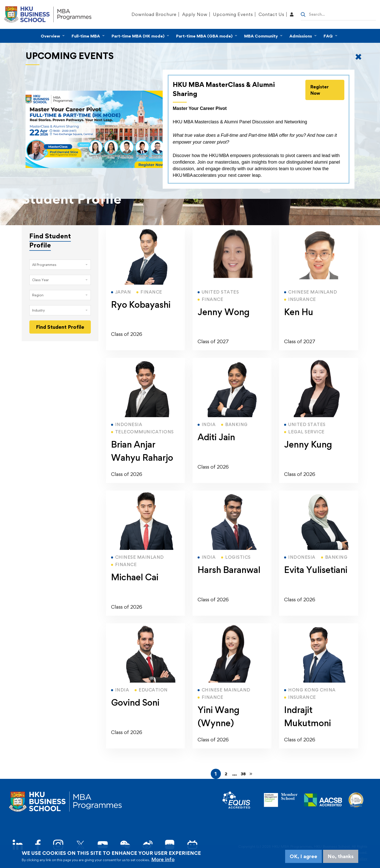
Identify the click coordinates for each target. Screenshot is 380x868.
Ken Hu (299, 312)
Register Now (320, 90)
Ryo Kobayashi (141, 305)
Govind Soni (135, 702)
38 (243, 774)
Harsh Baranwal (229, 570)
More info (163, 859)
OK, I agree (303, 856)
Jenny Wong (224, 312)
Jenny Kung (308, 444)
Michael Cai (135, 577)
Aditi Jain (216, 437)
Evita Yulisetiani (316, 570)
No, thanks (341, 856)
